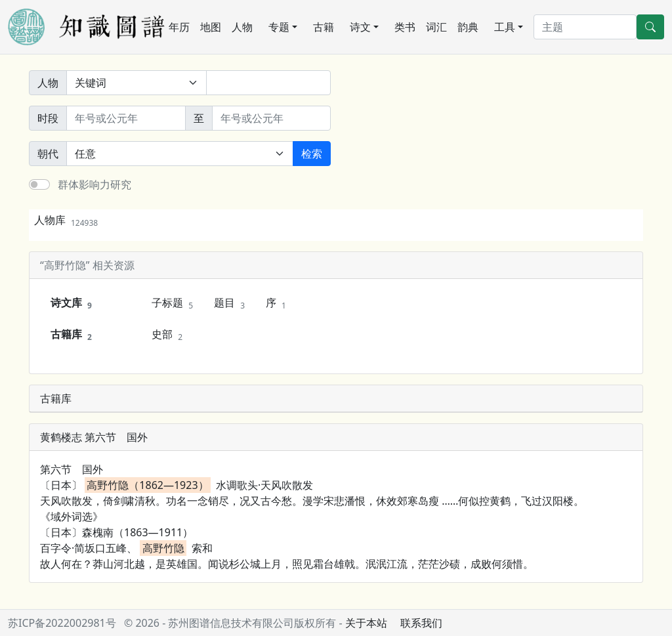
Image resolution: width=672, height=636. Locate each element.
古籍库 (71, 335)
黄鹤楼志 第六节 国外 (94, 437)
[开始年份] (126, 118)
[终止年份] (272, 118)
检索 (312, 154)
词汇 (436, 27)
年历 (179, 27)
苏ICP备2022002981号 (62, 623)
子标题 (172, 303)
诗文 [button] (360, 27)
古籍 (324, 27)
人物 (242, 27)
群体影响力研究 (94, 184)
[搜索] (585, 27)
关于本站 (366, 623)
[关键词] (268, 83)
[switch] (39, 184)
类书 (405, 27)
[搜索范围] (136, 83)
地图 (211, 27)
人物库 (66, 220)
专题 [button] (279, 27)
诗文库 (71, 303)
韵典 (468, 27)
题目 (229, 303)
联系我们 (421, 623)
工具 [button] (505, 27)
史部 (167, 335)
